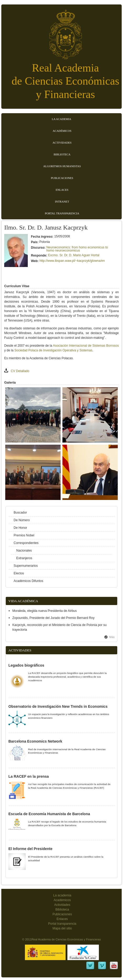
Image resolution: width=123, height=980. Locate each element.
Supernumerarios (26, 566)
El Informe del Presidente (30, 849)
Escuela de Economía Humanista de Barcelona (49, 814)
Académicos (62, 131)
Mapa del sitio (62, 928)
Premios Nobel (24, 535)
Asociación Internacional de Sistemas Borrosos (86, 346)
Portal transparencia (62, 213)
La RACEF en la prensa (29, 776)
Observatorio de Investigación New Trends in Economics (58, 706)
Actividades (62, 143)
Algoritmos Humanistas (62, 166)
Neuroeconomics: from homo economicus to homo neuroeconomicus (77, 249)
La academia (62, 895)
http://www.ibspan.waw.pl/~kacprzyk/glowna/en (72, 261)
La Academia (61, 119)
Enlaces (62, 190)
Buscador (20, 513)
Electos (19, 573)
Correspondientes (26, 543)
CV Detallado (20, 371)
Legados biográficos (26, 665)
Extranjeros (24, 558)
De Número (22, 520)
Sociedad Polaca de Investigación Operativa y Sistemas (54, 350)
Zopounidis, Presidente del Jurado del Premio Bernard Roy (54, 618)
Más (112, 637)
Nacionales (24, 551)
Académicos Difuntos (28, 581)
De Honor (20, 528)
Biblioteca (62, 154)
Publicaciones (62, 178)
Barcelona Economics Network (35, 741)
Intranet (62, 202)
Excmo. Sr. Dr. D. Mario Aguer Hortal (74, 255)
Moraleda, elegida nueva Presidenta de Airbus (45, 611)
